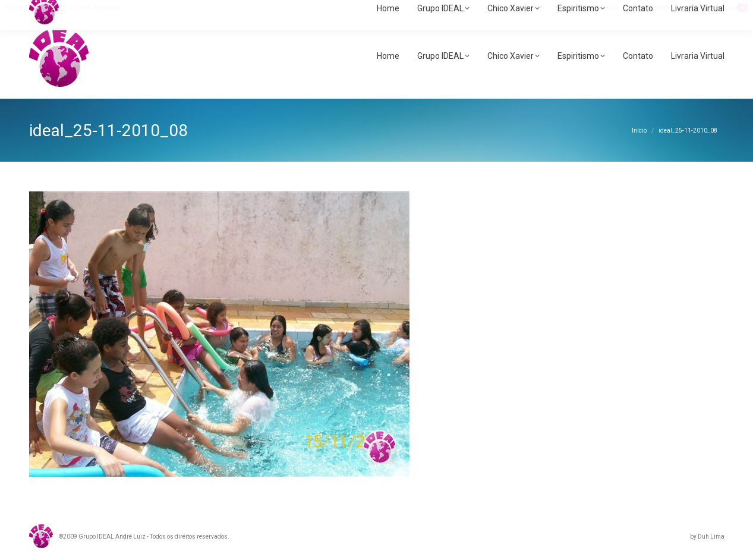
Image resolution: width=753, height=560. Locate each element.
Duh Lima (711, 537)
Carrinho (719, 8)
